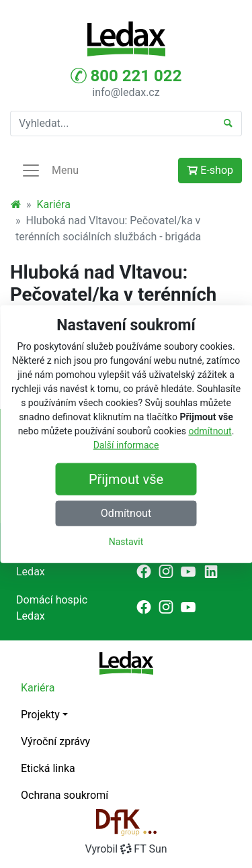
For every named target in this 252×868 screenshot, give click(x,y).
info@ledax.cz (126, 92)
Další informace (126, 445)
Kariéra (54, 204)
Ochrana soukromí (65, 795)
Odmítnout (126, 513)
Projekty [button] (40, 715)
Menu (50, 171)
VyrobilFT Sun (126, 849)
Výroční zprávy (55, 741)
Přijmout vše (126, 479)
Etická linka (48, 768)
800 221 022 (126, 76)
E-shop (210, 170)
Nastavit (126, 542)
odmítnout (210, 431)
